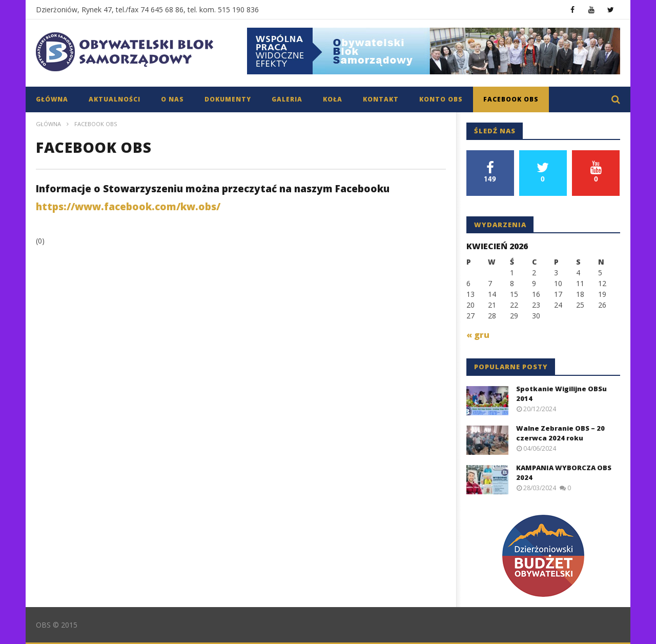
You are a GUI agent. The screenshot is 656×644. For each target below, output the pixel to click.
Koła (333, 99)
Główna (52, 99)
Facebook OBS (511, 99)
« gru (478, 335)
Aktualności (115, 99)
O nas (172, 99)
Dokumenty (228, 99)
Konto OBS (441, 99)
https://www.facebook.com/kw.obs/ (128, 207)
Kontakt (381, 99)
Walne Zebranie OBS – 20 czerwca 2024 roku (560, 433)
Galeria (287, 99)
